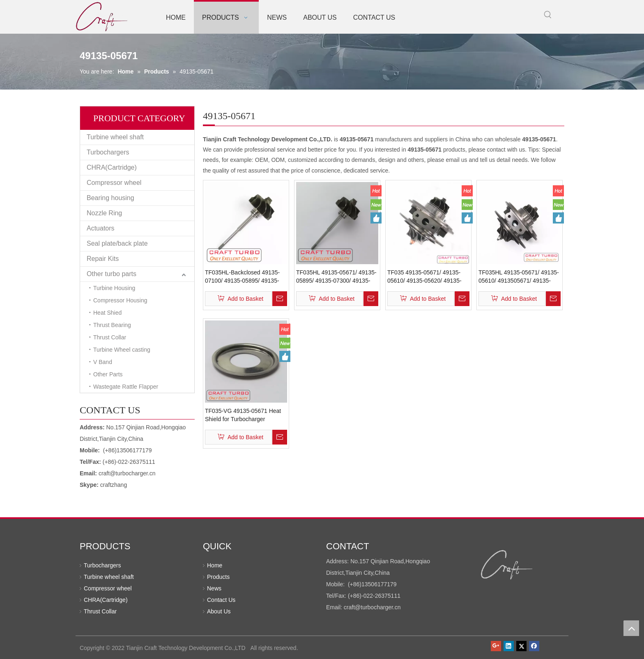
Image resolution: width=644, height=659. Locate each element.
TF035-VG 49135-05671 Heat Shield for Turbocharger (243, 415)
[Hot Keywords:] (548, 15)
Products (218, 577)
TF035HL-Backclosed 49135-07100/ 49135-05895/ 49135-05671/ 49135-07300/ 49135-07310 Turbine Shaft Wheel (242, 277)
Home (215, 565)
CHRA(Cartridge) (112, 167)
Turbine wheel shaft (115, 137)
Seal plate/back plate (117, 243)
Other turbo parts (112, 274)
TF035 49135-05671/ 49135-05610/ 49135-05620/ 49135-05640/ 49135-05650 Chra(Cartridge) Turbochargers (427, 277)
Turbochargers (108, 152)
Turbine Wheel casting (122, 350)
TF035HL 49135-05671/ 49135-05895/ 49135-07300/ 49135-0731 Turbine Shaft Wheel (336, 277)
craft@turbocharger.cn (127, 473)
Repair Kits (103, 259)
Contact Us (221, 600)
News (214, 588)
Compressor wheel (114, 183)
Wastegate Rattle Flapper (126, 387)
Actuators (101, 228)
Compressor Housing (120, 300)
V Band (103, 362)
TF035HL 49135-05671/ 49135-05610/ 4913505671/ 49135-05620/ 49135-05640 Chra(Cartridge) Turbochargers (519, 277)
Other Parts (108, 374)
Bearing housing (110, 198)
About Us (219, 611)
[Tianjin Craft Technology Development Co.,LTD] (507, 565)
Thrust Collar (110, 337)
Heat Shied (107, 313)
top (631, 628)
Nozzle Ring (104, 213)
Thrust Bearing (112, 325)
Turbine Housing (114, 288)
